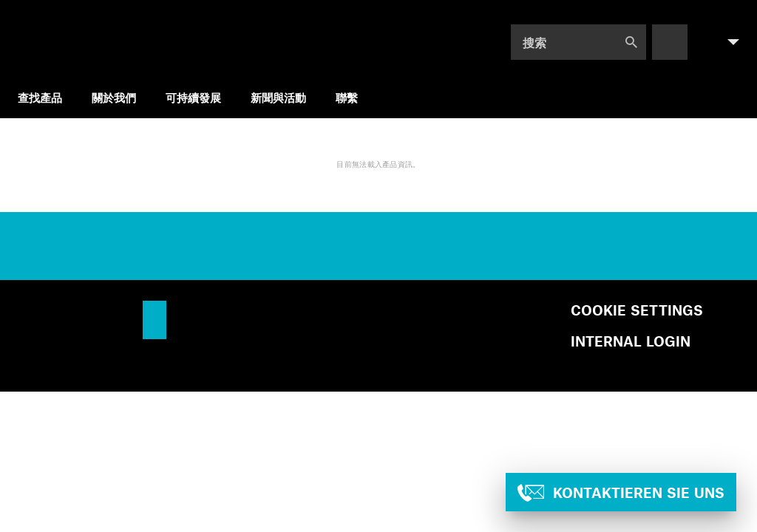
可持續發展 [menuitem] (193, 97)
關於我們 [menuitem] (114, 97)
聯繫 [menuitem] (347, 97)
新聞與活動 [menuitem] (278, 97)
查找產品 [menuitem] (40, 97)
